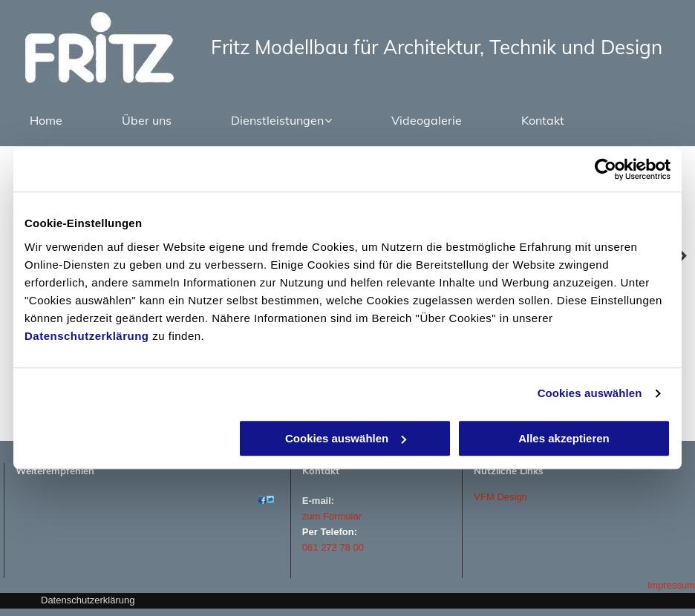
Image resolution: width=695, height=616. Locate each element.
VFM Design (500, 497)
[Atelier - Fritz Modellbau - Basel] (262, 499)
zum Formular (332, 516)
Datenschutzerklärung (87, 336)
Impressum (671, 585)
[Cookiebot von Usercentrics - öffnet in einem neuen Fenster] (606, 169)
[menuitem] (46, 120)
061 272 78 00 (333, 547)
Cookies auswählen (590, 393)
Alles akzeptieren (564, 438)
